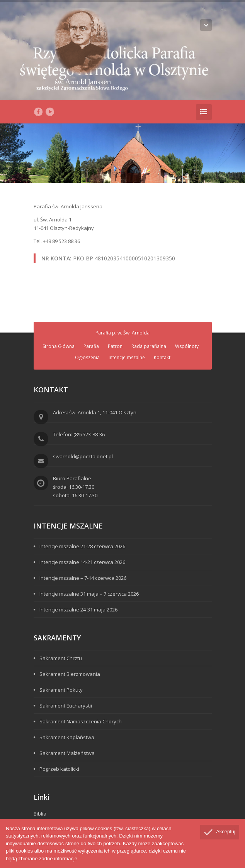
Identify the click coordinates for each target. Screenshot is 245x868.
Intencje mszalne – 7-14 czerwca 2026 (83, 578)
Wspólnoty (187, 346)
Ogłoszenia (87, 357)
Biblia (40, 814)
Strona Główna (59, 346)
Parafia (91, 346)
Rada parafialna (149, 346)
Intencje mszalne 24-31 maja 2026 (78, 610)
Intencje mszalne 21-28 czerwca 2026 (82, 546)
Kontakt (162, 357)
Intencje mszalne (127, 357)
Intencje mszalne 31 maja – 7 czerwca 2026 (89, 594)
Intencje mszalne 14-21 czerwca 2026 (82, 562)
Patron (115, 346)
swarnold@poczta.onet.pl (83, 456)
